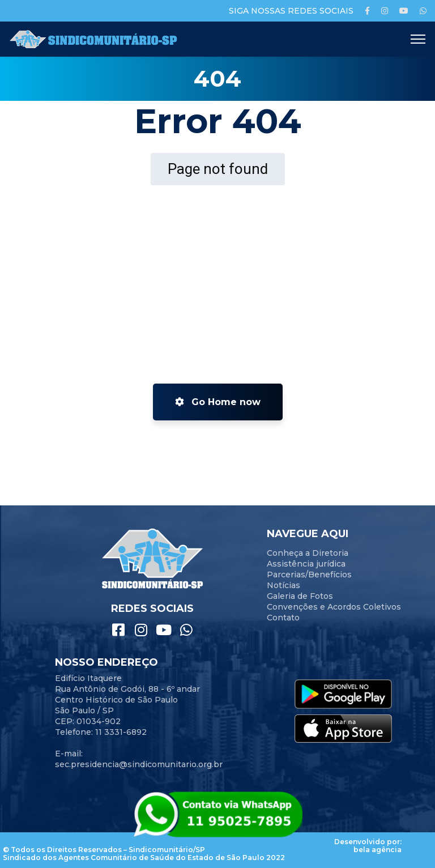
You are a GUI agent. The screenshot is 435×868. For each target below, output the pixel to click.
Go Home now (218, 402)
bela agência (378, 850)
